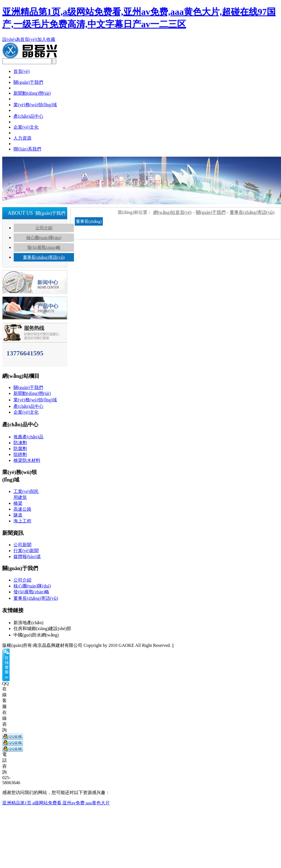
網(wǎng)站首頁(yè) (172, 212)
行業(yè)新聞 (26, 551)
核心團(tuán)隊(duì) (44, 238)
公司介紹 (44, 228)
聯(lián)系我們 (27, 149)
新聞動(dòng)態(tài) (32, 93)
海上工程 (22, 521)
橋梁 (18, 503)
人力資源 (22, 138)
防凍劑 (20, 443)
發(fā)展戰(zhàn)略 (44, 247)
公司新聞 (22, 545)
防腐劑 (20, 449)
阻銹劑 (20, 454)
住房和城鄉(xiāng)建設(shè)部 (42, 629)
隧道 (18, 515)
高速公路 (22, 509)
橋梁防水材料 (27, 460)
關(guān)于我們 (28, 82)
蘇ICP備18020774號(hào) (199, 645)
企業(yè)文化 (26, 127)
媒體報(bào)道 (27, 556)
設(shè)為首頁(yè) (19, 39)
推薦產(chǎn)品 (28, 437)
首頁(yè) (22, 71)
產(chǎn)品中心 (28, 116)
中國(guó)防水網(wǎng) (36, 635)
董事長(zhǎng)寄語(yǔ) (44, 257)
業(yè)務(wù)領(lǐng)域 (35, 105)
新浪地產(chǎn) (28, 623)
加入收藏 (46, 39)
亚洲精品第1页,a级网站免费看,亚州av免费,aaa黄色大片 (56, 803)
